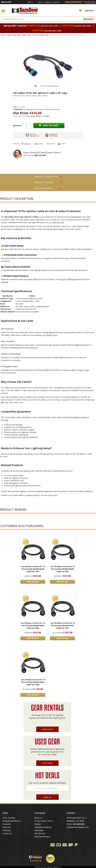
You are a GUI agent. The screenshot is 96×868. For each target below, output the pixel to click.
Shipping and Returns (11, 821)
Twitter (30, 845)
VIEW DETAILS (33, 582)
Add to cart (51, 126)
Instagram (42, 845)
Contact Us (7, 833)
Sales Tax (7, 827)
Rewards (56, 2)
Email (52, 144)
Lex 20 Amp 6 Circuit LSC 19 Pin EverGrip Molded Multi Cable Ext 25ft (62, 569)
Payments (7, 824)
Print (63, 144)
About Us (38, 818)
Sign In (40, 2)
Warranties (39, 830)
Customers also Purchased (43, 189)
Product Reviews (44, 182)
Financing (7, 830)
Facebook (24, 845)
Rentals (38, 824)
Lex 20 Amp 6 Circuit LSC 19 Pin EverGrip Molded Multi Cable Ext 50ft (33, 626)
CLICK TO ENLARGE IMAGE (50, 86)
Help (29, 2)
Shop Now (47, 763)
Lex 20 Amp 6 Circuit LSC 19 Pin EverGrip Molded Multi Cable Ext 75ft (62, 626)
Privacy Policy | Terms (44, 821)
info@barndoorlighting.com (78, 827)
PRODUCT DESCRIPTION (46, 177)
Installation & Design (43, 827)
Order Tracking (9, 818)
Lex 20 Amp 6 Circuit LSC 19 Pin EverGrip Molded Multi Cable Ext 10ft (33, 569)
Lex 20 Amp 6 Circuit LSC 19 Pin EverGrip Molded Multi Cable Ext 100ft (33, 682)
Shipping (53, 135)
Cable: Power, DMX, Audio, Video (19, 35)
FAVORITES (35, 135)
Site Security (40, 833)
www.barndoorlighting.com (53, 718)
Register (48, 2)
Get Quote (4, 456)
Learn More (47, 729)
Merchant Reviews (42, 837)
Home (3, 35)
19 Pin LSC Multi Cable (41, 35)
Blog (36, 845)
